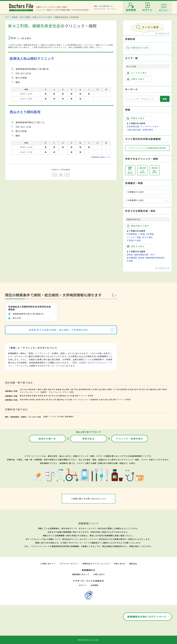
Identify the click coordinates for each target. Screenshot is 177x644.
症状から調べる (47, 439)
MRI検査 (150, 234)
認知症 (130, 255)
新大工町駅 (25, 17)
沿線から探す (136, 79)
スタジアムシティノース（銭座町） (34, 392)
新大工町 (146, 389)
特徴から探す (136, 118)
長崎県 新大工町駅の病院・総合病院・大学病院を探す (59, 330)
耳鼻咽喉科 (69, 417)
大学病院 (95, 389)
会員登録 (94, 585)
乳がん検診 (148, 237)
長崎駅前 (124, 389)
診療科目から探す (138, 48)
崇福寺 (35, 396)
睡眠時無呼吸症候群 (155, 258)
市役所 (164, 389)
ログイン (83, 585)
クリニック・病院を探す (130, 439)
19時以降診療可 (134, 130)
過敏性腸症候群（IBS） (145, 255)
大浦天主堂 (103, 399)
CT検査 (142, 234)
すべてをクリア (162, 33)
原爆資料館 (86, 389)
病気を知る (89, 439)
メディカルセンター (81, 399)
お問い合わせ (119, 564)
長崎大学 (52, 389)
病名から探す (136, 246)
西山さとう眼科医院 (25, 112)
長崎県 (15, 17)
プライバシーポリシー (69, 564)
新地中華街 (24, 399)
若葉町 (45, 389)
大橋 (71, 389)
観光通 (22, 396)
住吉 (26, 389)
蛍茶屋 (131, 389)
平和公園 (77, 389)
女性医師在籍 (133, 126)
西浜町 (32, 399)
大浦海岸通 (94, 399)
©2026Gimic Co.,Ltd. (88, 640)
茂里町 (109, 389)
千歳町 (39, 389)
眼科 (62, 417)
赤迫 (22, 389)
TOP (7, 17)
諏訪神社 (153, 389)
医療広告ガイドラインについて (96, 564)
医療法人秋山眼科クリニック (32, 58)
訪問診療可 (148, 130)
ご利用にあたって (48, 564)
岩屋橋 (58, 389)
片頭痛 (130, 261)
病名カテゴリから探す (42, 17)
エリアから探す (137, 73)
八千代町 (116, 389)
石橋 (110, 399)
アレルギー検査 (134, 237)
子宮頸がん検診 (134, 240)
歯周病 (141, 258)
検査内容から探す (138, 226)
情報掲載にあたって (81, 574)
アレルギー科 (55, 417)
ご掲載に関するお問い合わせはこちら (89, 499)
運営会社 (133, 564)
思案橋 (28, 396)
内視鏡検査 (132, 234)
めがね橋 (71, 396)
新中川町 (138, 389)
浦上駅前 (103, 389)
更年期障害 (132, 258)
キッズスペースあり (150, 126)
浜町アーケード (81, 396)
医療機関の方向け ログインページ (147, 617)
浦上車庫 (65, 389)
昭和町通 (32, 389)
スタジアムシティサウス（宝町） (62, 392)
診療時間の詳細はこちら (101, 157)
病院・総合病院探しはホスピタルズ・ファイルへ (105, 7)
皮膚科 (46, 417)
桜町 (159, 389)
